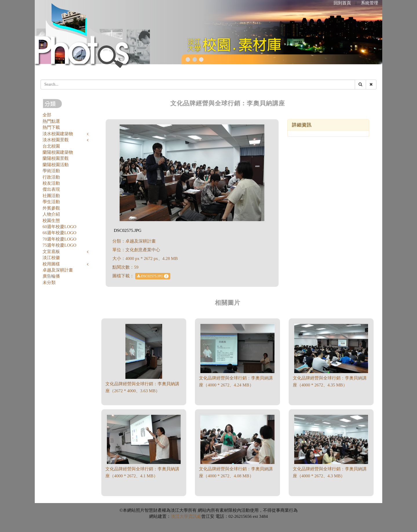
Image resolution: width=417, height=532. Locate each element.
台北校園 (51, 146)
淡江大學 (180, 516)
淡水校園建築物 (58, 134)
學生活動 (51, 202)
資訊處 (195, 516)
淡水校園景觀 (56, 140)
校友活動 (51, 183)
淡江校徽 (51, 258)
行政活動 (51, 177)
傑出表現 (51, 189)
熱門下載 (51, 127)
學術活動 (51, 171)
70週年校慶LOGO (60, 239)
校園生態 (51, 221)
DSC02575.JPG (153, 276)
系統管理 (370, 3)
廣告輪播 (51, 276)
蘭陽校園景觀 (56, 158)
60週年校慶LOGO (60, 227)
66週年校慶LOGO (60, 233)
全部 (47, 115)
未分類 (49, 282)
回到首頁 (342, 3)
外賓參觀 (51, 208)
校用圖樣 (51, 264)
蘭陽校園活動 (56, 165)
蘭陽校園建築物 (58, 152)
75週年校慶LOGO (60, 245)
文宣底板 (51, 252)
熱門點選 (51, 121)
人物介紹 (51, 214)
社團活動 (51, 196)
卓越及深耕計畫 (58, 270)
